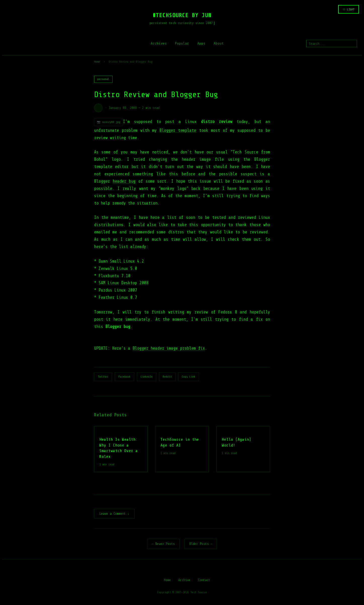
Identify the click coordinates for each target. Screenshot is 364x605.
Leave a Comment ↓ (114, 514)
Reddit (167, 377)
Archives (159, 43)
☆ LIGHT (349, 9)
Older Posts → (201, 544)
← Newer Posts (163, 544)
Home (97, 62)
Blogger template (178, 130)
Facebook (124, 377)
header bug (124, 181)
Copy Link (189, 377)
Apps (201, 43)
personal (103, 79)
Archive (184, 580)
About (219, 43)
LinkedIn (147, 377)
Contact (204, 580)
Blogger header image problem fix (169, 348)
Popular (182, 43)
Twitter (103, 377)
